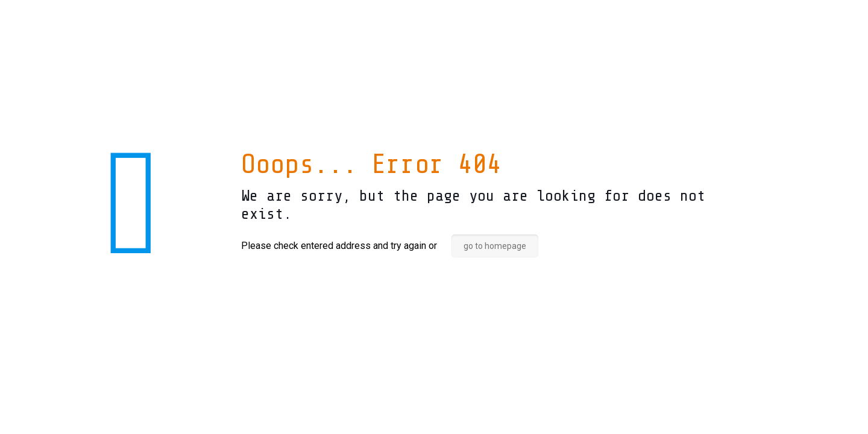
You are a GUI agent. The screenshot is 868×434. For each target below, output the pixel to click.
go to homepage (495, 246)
